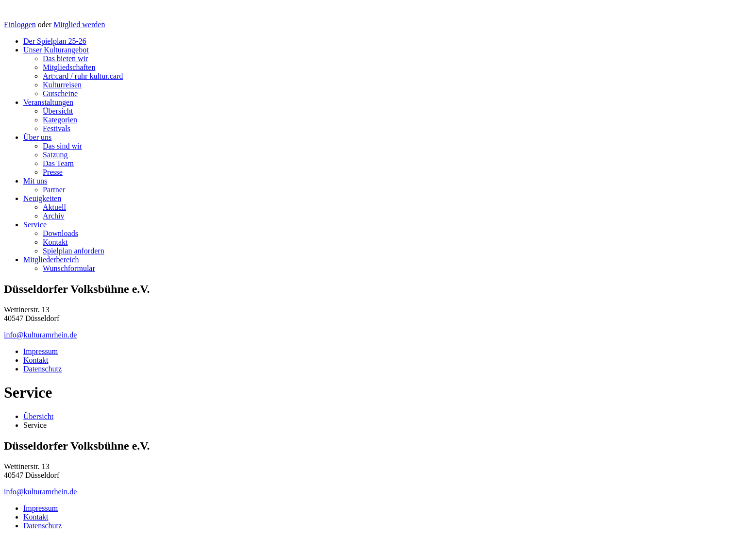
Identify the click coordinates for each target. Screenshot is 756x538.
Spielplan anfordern (74, 251)
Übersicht (58, 111)
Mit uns (35, 181)
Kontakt (55, 242)
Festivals (57, 128)
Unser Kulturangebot (56, 50)
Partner (54, 190)
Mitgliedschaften (69, 67)
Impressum (41, 351)
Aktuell (54, 207)
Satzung (55, 155)
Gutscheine (60, 93)
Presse (53, 172)
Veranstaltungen (48, 102)
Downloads (60, 233)
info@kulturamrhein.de (40, 335)
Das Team (58, 163)
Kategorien (60, 120)
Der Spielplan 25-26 (55, 41)
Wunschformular (69, 268)
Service (35, 225)
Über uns (37, 137)
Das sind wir (62, 146)
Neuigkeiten (42, 198)
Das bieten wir (65, 59)
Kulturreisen (62, 85)
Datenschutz (42, 369)
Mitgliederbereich (51, 260)
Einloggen (20, 25)
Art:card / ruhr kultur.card (83, 76)
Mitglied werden (79, 25)
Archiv (53, 216)
